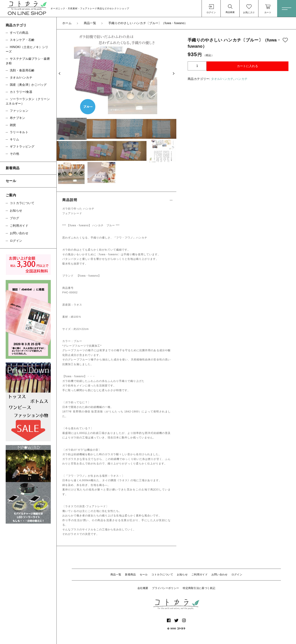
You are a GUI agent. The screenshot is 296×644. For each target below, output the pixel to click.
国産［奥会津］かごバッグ (28, 85)
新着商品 (130, 574)
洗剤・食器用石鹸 (22, 70)
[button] (59, 74)
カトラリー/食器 (21, 92)
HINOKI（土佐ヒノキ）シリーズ (27, 49)
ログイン (237, 574)
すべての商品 (19, 33)
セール (144, 574)
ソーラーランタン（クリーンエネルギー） (28, 101)
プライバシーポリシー (165, 588)
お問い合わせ (220, 574)
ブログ (14, 218)
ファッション (19, 111)
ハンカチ (241, 79)
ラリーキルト (19, 132)
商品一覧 (116, 574)
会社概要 (143, 588)
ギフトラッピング (22, 146)
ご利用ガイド (200, 574)
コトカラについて (162, 574)
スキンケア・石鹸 (22, 40)
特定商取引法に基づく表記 (199, 588)
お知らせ (182, 574)
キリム (14, 139)
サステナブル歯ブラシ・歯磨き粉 (28, 61)
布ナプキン (18, 118)
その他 (14, 154)
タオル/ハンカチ (222, 79)
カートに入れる (247, 66)
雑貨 (13, 125)
